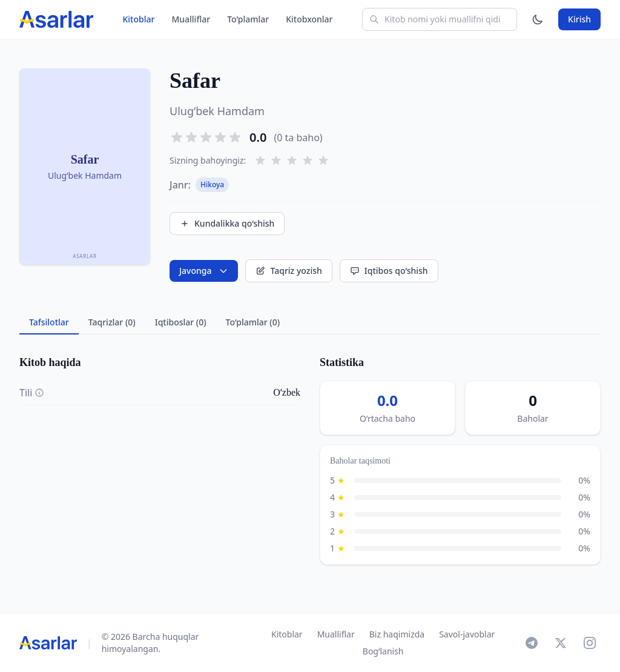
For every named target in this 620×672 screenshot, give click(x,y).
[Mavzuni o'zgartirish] (538, 19)
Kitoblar (138, 19)
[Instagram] (590, 643)
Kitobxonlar (309, 19)
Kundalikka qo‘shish (227, 223)
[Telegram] (532, 643)
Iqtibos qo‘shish (389, 271)
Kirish (579, 19)
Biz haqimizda (397, 634)
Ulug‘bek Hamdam (217, 111)
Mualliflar (191, 19)
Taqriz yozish (289, 271)
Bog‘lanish (383, 651)
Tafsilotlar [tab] (49, 322)
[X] (561, 643)
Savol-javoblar (467, 634)
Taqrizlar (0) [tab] (112, 322)
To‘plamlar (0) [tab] (253, 322)
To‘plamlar (248, 19)
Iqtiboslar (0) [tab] (181, 322)
